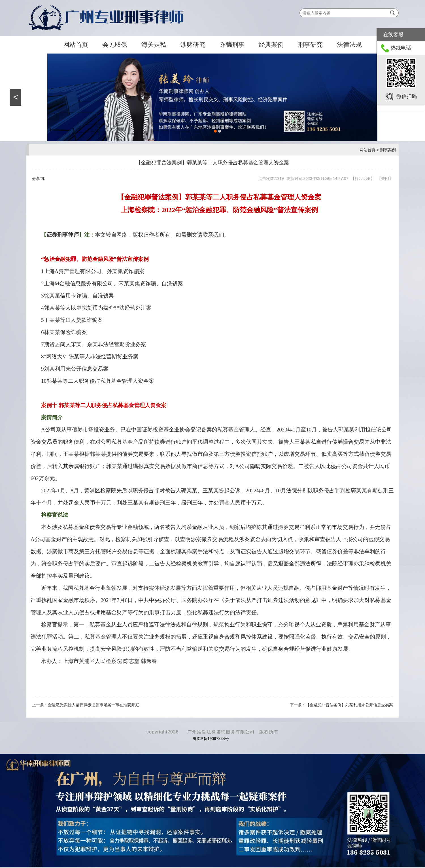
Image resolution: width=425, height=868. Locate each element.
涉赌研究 (193, 45)
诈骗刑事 (232, 45)
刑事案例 (388, 150)
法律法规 (349, 45)
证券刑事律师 (63, 235)
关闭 (385, 178)
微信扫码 (407, 96)
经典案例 (271, 45)
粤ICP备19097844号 (211, 739)
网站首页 (76, 45)
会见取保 (115, 45)
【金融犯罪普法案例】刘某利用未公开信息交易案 (349, 705)
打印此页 (363, 178)
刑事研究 (310, 45)
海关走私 (154, 45)
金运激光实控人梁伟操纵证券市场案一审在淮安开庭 (93, 705)
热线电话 (401, 48)
